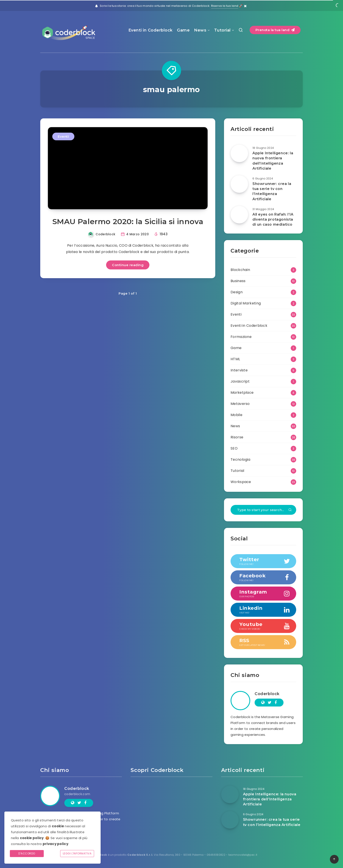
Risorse (237, 437)
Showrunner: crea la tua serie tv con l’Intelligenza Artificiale (272, 191)
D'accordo (27, 853)
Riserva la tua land (225, 6)
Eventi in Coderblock (150, 30)
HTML (235, 359)
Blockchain (240, 270)
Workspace (241, 482)
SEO (234, 448)
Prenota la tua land (275, 30)
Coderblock (267, 694)
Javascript (240, 381)
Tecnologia (240, 459)
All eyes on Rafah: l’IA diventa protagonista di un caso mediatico (273, 219)
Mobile (236, 415)
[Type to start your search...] (263, 510)
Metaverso (240, 404)
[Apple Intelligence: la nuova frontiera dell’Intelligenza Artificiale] (239, 153)
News (200, 30)
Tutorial (222, 30)
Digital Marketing (246, 303)
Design (237, 292)
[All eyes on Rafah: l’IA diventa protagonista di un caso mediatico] (239, 215)
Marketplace (242, 393)
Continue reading (128, 265)
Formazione (241, 337)
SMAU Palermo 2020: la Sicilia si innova (128, 221)
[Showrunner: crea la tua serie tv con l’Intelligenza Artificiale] (239, 184)
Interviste (239, 370)
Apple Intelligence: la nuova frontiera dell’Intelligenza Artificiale (273, 161)
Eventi (63, 136)
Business (238, 281)
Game (183, 30)
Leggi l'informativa (77, 853)
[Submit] (290, 510)
